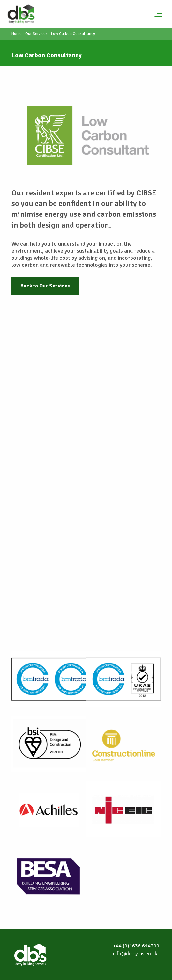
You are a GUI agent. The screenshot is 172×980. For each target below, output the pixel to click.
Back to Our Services (45, 286)
